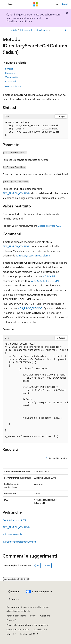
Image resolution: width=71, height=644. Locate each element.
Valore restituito (13, 77)
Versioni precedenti (16, 616)
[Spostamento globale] (3, 4)
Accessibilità (39, 629)
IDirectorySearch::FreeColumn (33, 255)
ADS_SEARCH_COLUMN (16, 193)
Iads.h (14, 30)
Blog (32, 616)
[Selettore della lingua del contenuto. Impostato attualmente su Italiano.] (14, 592)
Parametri (10, 73)
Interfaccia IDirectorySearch (34, 30)
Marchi (10, 634)
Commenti (10, 81)
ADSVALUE (49, 276)
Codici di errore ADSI (50, 226)
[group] (35, 392)
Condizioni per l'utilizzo (18, 629)
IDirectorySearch (12, 534)
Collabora (45, 616)
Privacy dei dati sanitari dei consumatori (26, 625)
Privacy (10, 620)
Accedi (65, 4)
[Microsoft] (36, 4)
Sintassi (9, 69)
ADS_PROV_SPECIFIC (30, 308)
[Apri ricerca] (57, 4)
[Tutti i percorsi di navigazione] (5, 30)
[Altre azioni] (66, 30)
